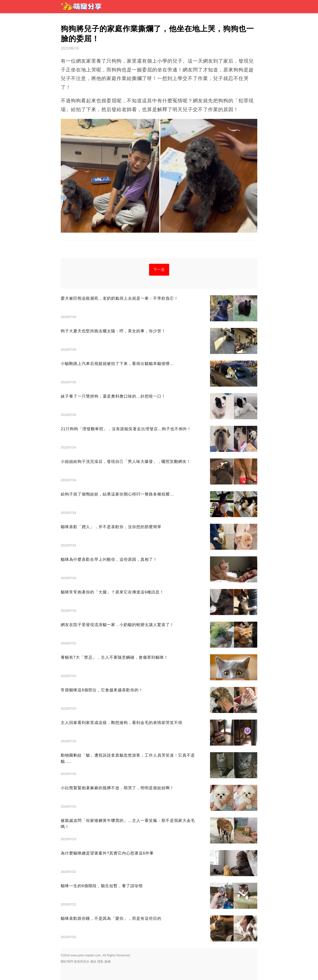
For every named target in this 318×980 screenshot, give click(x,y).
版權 (108, 961)
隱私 (100, 961)
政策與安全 (82, 961)
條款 (93, 961)
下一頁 (159, 270)
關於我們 (67, 961)
